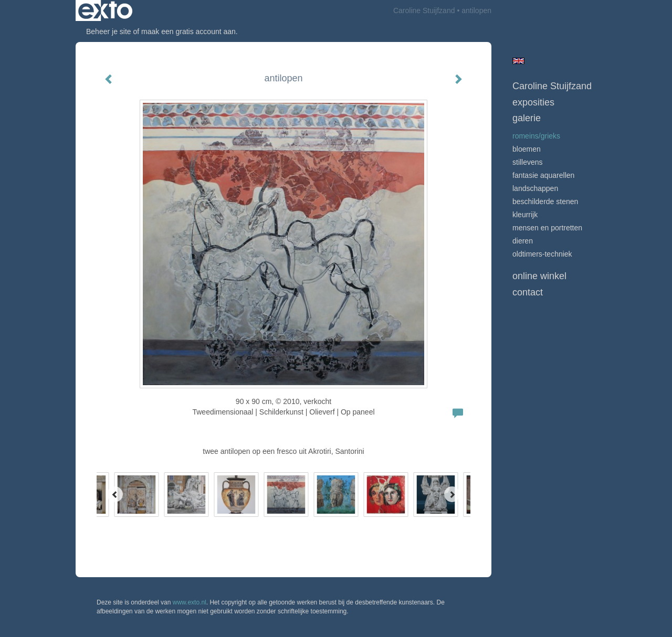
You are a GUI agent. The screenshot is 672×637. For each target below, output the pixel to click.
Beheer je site (109, 31)
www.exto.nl (190, 602)
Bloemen (527, 149)
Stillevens (528, 162)
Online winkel (539, 276)
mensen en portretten (547, 228)
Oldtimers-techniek (542, 254)
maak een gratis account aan (188, 31)
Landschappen (535, 188)
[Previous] (115, 494)
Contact (528, 292)
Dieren (523, 241)
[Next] (452, 494)
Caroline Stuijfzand (424, 10)
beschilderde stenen (545, 201)
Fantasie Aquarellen (543, 175)
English (518, 61)
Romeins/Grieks (536, 136)
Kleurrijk (525, 215)
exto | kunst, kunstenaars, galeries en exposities (105, 10)
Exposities (533, 102)
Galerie (527, 118)
